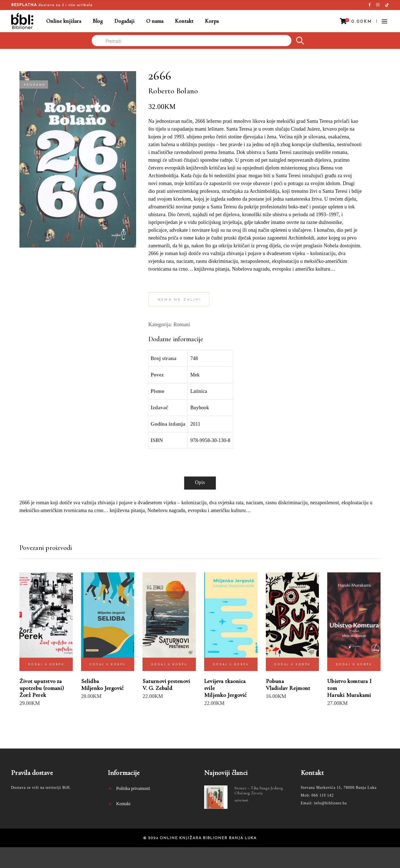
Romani (182, 324)
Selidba (90, 681)
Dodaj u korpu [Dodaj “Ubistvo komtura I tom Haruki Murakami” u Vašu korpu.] (354, 664)
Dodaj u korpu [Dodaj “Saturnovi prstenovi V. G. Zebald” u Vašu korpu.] (169, 664)
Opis (200, 482)
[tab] (200, 483)
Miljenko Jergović (102, 688)
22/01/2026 (241, 800)
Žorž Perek (33, 695)
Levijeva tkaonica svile (225, 685)
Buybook (200, 408)
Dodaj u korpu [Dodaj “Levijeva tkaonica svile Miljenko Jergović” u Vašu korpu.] (231, 664)
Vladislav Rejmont (288, 688)
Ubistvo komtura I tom (349, 685)
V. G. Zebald (157, 688)
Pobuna (275, 681)
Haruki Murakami (349, 695)
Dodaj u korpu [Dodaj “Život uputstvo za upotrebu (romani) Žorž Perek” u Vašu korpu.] (46, 664)
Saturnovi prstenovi (166, 681)
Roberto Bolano (173, 91)
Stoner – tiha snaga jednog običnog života (259, 790)
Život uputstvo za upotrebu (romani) (42, 685)
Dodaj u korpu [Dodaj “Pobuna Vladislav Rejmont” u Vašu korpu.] (292, 664)
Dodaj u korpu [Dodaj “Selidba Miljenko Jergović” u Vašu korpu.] (108, 664)
